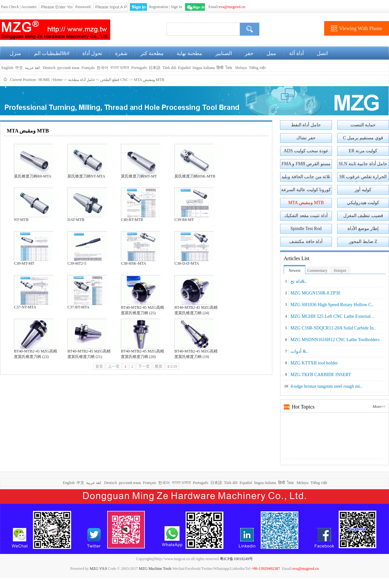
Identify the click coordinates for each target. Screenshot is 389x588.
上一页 (114, 366)
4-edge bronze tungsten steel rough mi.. (326, 386)
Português (139, 68)
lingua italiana (204, 68)
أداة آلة (296, 53)
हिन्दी (220, 68)
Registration (159, 7)
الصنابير (224, 53)
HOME (44, 80)
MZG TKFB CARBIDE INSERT (321, 375)
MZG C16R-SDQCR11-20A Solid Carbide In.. (333, 328)
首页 (99, 366)
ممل (271, 53)
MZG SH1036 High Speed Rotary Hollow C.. (332, 305)
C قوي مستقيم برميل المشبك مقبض (363, 139)
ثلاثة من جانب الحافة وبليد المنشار (306, 178)
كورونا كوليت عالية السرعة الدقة (306, 191)
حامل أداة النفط (306, 125)
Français (88, 68)
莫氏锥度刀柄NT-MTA (86, 176)
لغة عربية (33, 68)
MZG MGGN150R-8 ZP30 (315, 293)
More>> (379, 407)
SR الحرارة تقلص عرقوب (363, 177)
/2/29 (172, 366)
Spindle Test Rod (306, 229)
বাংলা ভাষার (120, 68)
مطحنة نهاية (189, 53)
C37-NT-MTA (25, 307)
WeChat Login (195, 7)
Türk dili (169, 68)
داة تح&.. (299, 281)
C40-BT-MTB (132, 220)
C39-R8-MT (184, 220)
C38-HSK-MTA (134, 263)
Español (184, 68)
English (7, 68)
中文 (19, 68)
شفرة (121, 53)
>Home (57, 80)
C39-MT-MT (24, 263)
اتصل (322, 53)
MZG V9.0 (98, 569)
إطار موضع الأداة (363, 229)
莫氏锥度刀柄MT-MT (139, 176)
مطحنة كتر (152, 53)
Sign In (177, 7)
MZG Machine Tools (155, 569)
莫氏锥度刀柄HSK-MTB (195, 176)
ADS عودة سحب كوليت (306, 151)
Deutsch (49, 68)
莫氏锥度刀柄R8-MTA (33, 176)
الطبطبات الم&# (52, 53)
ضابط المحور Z (363, 242)
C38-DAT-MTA (187, 263)
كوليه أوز (363, 190)
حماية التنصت (363, 125)
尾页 (159, 366)
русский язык (68, 68)
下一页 (144, 366)
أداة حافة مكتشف (306, 242)
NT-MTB (21, 220)
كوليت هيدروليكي (363, 203)
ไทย (229, 68)
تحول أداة (92, 53)
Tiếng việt (257, 68)
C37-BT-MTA (78, 307)
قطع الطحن (110, 80)
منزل (15, 53)
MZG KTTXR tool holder (314, 363)
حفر (249, 53)
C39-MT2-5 (77, 263)
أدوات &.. (299, 351)
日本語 (155, 68)
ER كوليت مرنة (363, 151)
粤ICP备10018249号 (236, 559)
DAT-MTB (76, 220)
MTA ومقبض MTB (149, 80)
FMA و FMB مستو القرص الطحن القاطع (306, 165)
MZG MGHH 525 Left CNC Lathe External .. (332, 316)
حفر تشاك (306, 138)
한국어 (102, 68)
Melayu (241, 68)
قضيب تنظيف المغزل (363, 216)
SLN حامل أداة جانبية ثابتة (363, 164)
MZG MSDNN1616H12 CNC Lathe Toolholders (335, 340)
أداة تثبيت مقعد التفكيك (306, 216)
